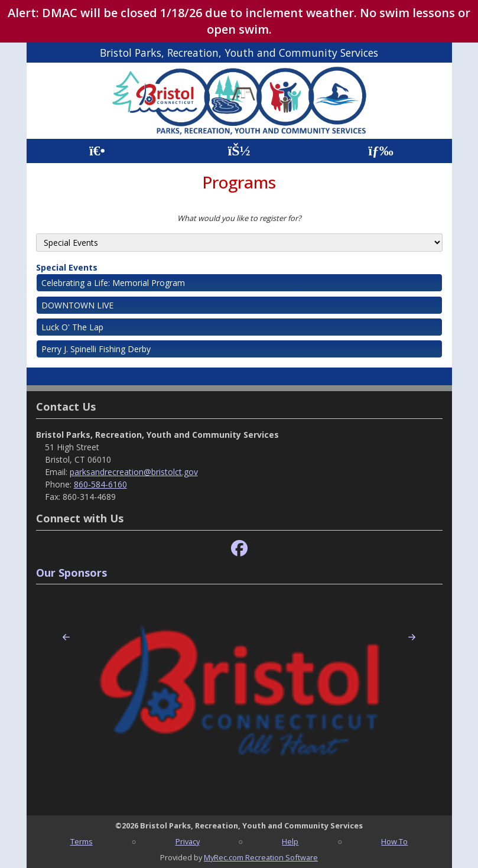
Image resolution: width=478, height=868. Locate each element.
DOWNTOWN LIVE (77, 305)
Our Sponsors (71, 573)
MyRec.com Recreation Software (261, 857)
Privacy (188, 841)
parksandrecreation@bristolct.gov (134, 472)
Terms (82, 841)
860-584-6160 (100, 484)
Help (290, 841)
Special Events (67, 267)
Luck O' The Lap (72, 327)
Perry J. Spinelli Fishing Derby (96, 349)
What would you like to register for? (239, 218)
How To (394, 841)
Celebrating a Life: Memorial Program (113, 283)
